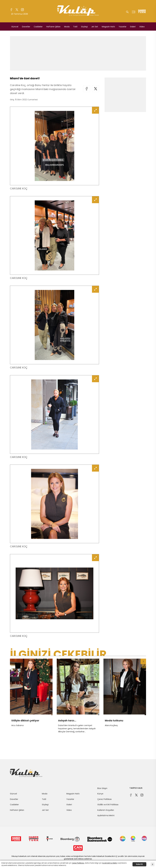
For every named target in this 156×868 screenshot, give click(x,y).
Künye (100, 794)
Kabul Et (139, 864)
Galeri (133, 27)
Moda (67, 27)
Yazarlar (123, 27)
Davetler (26, 27)
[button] (143, 661)
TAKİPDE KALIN (136, 788)
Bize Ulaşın (102, 788)
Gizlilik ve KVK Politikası (108, 805)
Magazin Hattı (108, 27)
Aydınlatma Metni (106, 815)
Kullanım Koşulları (106, 810)
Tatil (75, 27)
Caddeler (38, 27)
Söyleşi (84, 27)
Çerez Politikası (104, 799)
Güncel (15, 27)
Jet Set (95, 27)
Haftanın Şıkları (53, 27)
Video (142, 27)
